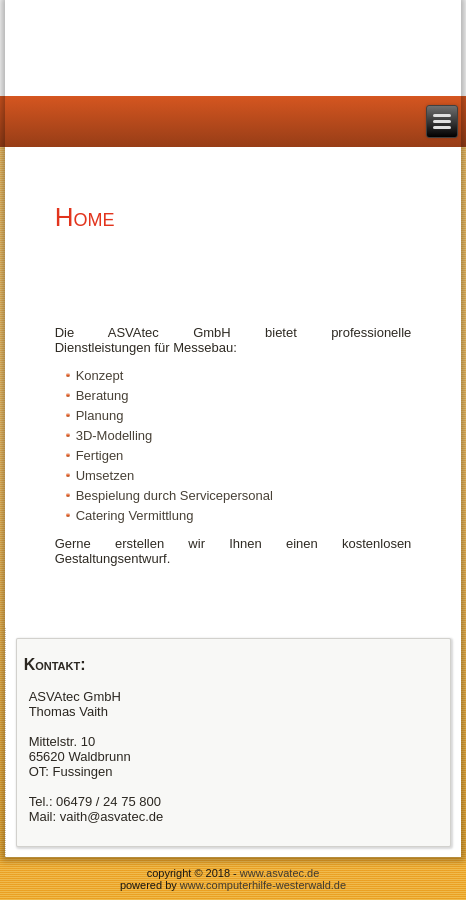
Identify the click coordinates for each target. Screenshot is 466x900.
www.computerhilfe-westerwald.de (263, 885)
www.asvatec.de (279, 873)
